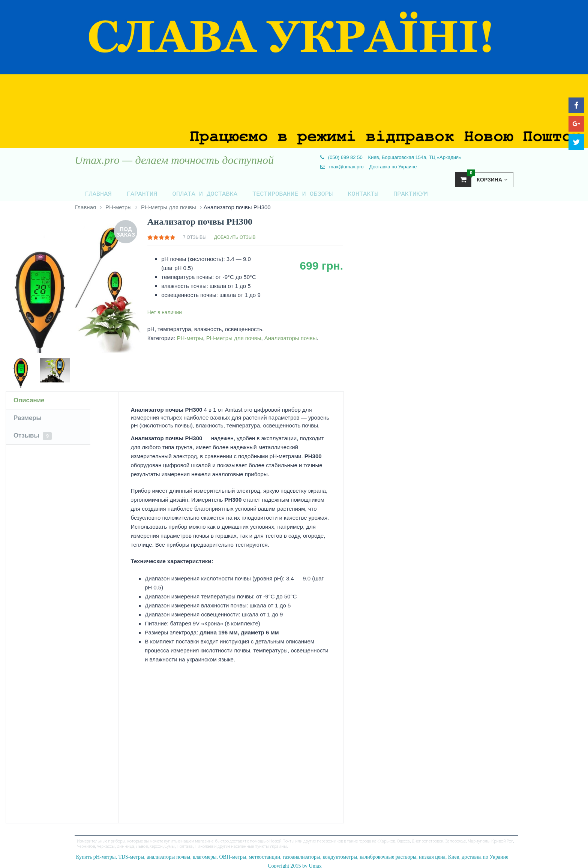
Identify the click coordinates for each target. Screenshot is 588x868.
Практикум (383, 192)
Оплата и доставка (191, 192)
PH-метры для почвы (169, 204)
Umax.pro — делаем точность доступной (174, 160)
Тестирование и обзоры (274, 192)
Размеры (28, 415)
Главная (93, 192)
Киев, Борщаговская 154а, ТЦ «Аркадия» (415, 157)
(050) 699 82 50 (341, 157)
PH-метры (118, 204)
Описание (30, 397)
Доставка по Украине (393, 167)
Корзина (481, 179)
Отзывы (34, 433)
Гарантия (132, 192)
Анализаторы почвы (291, 335)
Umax (315, 863)
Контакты (340, 192)
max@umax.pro (342, 167)
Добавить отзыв (235, 234)
